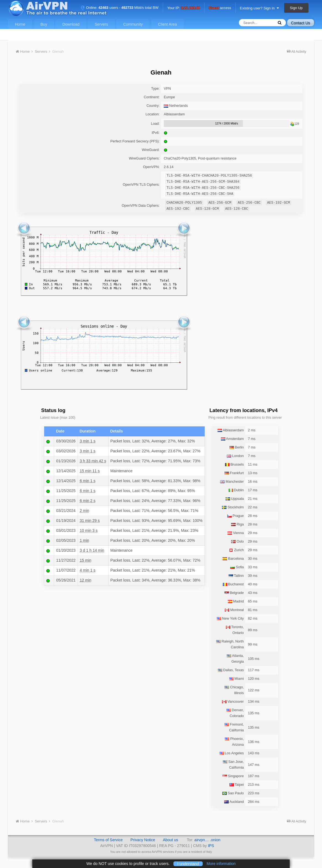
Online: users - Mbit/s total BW (120, 8)
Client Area (167, 24)
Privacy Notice (143, 840)
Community (133, 24)
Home (20, 24)
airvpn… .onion (207, 840)
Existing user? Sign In (259, 8)
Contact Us (301, 23)
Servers (101, 24)
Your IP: (184, 8)
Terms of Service (108, 840)
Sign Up (296, 8)
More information (221, 864)
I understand (188, 864)
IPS (211, 846)
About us (171, 840)
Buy (44, 24)
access (220, 8)
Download (71, 24)
